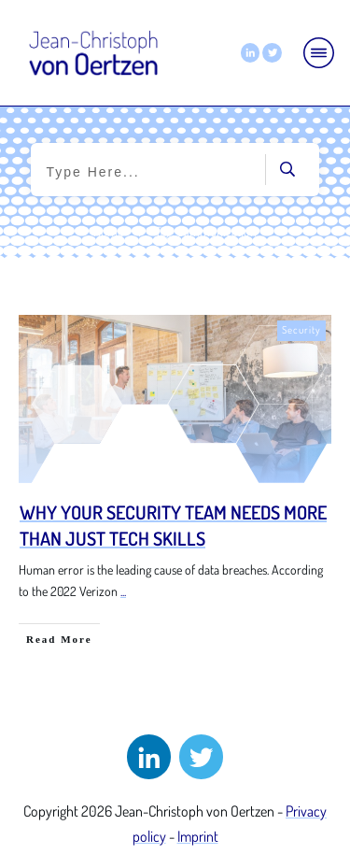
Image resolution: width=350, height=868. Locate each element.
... (123, 591)
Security (301, 330)
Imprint (198, 836)
